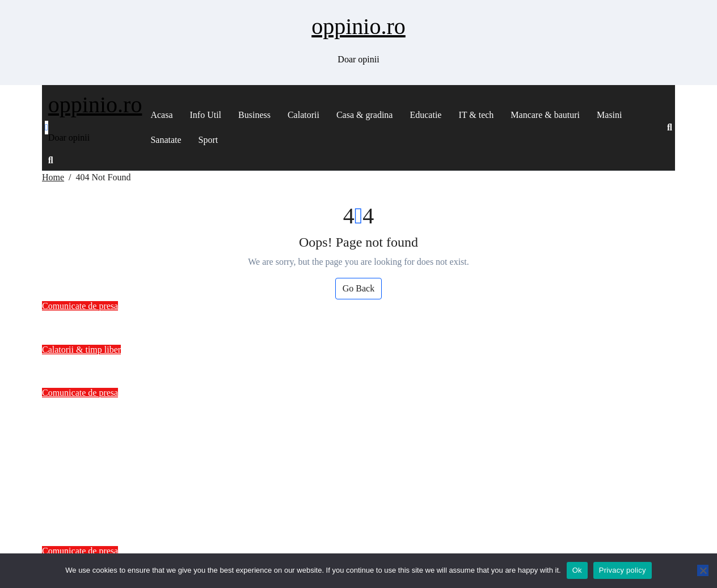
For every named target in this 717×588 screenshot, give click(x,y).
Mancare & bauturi (545, 115)
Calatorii (303, 115)
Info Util (205, 115)
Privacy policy (623, 570)
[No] (703, 570)
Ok (577, 570)
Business (254, 115)
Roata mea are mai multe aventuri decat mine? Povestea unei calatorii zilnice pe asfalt (276, 365)
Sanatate (166, 140)
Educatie (425, 115)
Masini (609, 115)
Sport (208, 140)
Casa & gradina (365, 115)
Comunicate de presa (80, 306)
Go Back (358, 288)
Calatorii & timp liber (81, 350)
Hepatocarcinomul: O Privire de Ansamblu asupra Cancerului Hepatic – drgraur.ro (266, 321)
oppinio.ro (358, 26)
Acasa (161, 115)
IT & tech (476, 115)
